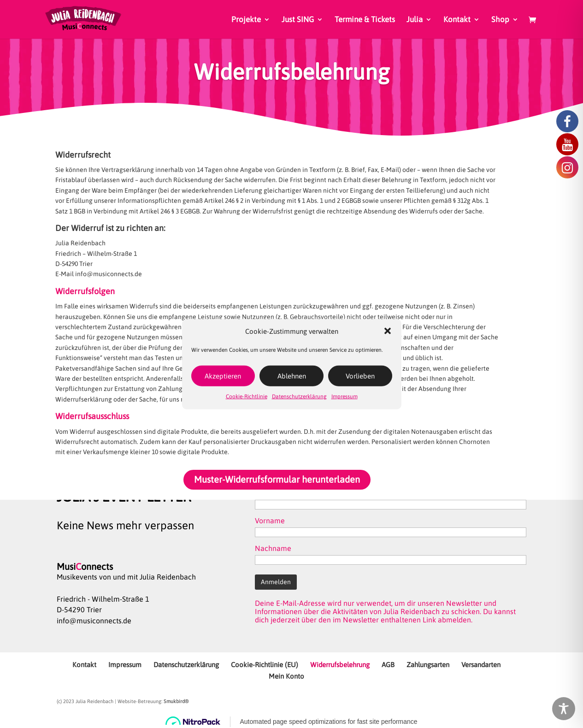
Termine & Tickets (365, 20)
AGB (388, 665)
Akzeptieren (223, 376)
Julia (415, 20)
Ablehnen (292, 376)
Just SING (298, 20)
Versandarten (481, 665)
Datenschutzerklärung (299, 397)
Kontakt (457, 20)
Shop (500, 20)
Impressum (344, 397)
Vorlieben (360, 376)
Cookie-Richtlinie (247, 397)
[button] (388, 331)
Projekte (246, 20)
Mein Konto (286, 676)
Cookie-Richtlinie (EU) (265, 665)
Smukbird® (176, 701)
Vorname (270, 521)
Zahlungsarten (428, 665)
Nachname (273, 548)
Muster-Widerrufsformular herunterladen (277, 479)
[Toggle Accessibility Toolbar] (564, 709)
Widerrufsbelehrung (340, 665)
